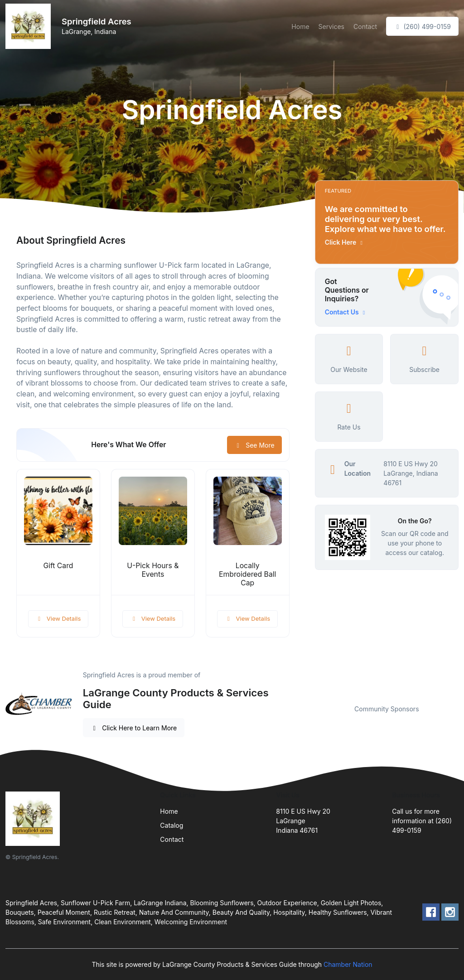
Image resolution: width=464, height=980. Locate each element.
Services (331, 27)
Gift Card (58, 566)
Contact (365, 27)
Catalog (172, 825)
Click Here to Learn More (134, 728)
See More (254, 445)
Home (300, 27)
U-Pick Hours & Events (153, 570)
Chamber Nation (348, 964)
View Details (58, 618)
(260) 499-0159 (422, 27)
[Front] (30, 26)
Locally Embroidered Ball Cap (247, 574)
